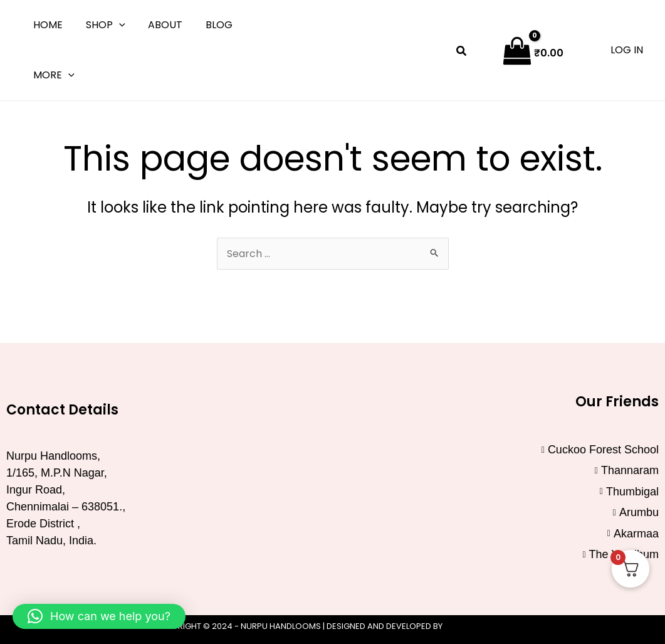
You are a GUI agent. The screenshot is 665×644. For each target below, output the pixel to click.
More (53, 75)
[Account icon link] (627, 50)
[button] (115, 25)
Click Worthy (477, 626)
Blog (209, 25)
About (158, 25)
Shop (101, 25)
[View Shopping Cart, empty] (534, 50)
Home (47, 25)
